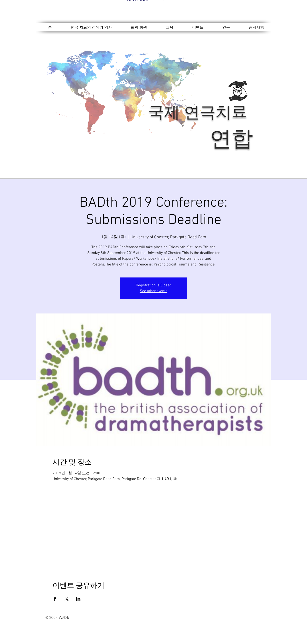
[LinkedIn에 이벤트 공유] (78, 599)
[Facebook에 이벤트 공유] (55, 599)
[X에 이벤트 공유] (67, 599)
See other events (154, 291)
